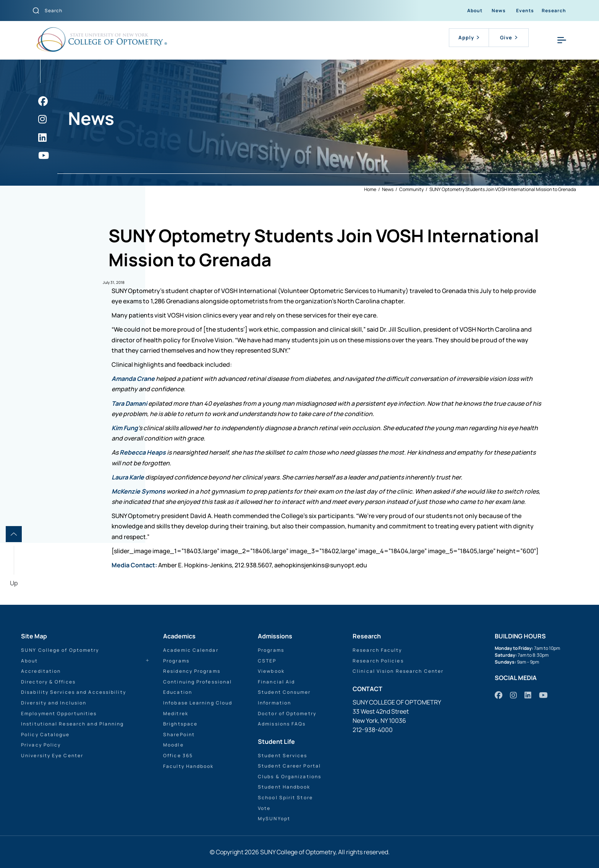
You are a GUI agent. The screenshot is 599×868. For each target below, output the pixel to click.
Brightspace (180, 724)
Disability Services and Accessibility (74, 692)
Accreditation (41, 671)
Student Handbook (284, 787)
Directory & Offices (48, 682)
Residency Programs (192, 671)
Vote (264, 808)
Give (509, 37)
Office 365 (178, 755)
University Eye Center (52, 755)
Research (554, 11)
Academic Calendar (191, 650)
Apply (469, 37)
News (499, 11)
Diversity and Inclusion (54, 703)
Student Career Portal (289, 766)
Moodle (173, 745)
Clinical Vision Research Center (398, 671)
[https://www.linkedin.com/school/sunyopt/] (42, 137)
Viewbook (271, 671)
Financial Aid (276, 682)
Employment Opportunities (59, 713)
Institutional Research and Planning (73, 724)
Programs (176, 661)
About (475, 11)
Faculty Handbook (189, 766)
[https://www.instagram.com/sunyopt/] (42, 119)
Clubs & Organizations (290, 777)
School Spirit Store (285, 798)
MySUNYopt (274, 819)
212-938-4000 (373, 730)
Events (525, 11)
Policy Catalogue (45, 734)
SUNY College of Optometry (60, 650)
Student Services (283, 755)
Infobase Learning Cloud (198, 703)
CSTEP (267, 661)
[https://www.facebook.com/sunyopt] (43, 101)
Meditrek (176, 713)
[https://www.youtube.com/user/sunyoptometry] (44, 155)
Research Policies (378, 661)
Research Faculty (377, 650)
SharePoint (179, 734)
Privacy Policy (41, 745)
